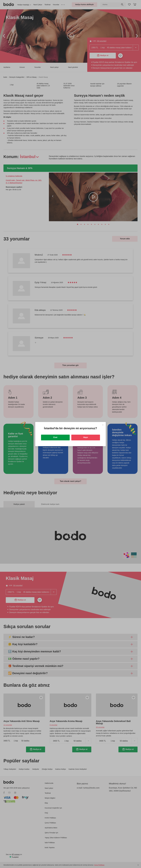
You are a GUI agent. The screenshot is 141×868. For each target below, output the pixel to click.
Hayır (86, 437)
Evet (55, 437)
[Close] (103, 425)
